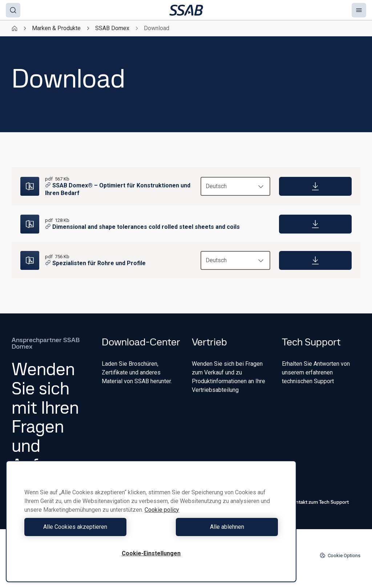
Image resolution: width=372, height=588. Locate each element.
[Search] (13, 10)
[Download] (315, 186)
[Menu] (359, 10)
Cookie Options (340, 555)
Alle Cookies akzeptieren (86, 527)
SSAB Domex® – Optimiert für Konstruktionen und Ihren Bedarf (118, 189)
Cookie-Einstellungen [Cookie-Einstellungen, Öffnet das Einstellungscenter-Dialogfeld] (151, 553)
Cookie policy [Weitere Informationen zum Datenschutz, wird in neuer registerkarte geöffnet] (162, 510)
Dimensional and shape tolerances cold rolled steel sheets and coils (142, 227)
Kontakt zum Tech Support (315, 502)
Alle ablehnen (217, 527)
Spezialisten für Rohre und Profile (95, 263)
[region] (151, 521)
